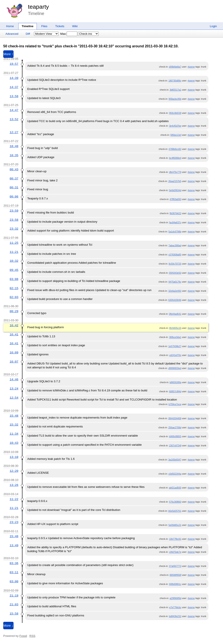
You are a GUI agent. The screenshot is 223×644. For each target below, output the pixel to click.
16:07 (14, 362)
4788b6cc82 (175, 149)
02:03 (14, 297)
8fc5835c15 (175, 328)
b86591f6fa (175, 382)
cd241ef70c (175, 355)
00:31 (14, 187)
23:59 (14, 211)
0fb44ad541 (175, 314)
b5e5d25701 (175, 511)
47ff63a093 (175, 199)
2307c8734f (175, 445)
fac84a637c (175, 222)
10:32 (14, 261)
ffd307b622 (175, 213)
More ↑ (8, 54)
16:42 (14, 325)
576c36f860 (175, 502)
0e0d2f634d (175, 190)
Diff (28, 34)
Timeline (28, 26)
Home (10, 26)
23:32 (14, 229)
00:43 (14, 169)
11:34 (14, 434)
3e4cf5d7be (175, 126)
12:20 (14, 471)
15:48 (14, 416)
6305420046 (175, 300)
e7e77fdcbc (175, 607)
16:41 (14, 334)
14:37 (14, 87)
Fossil (23, 636)
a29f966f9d (175, 598)
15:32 (14, 425)
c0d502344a (175, 474)
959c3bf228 (175, 113)
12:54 (14, 398)
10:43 (14, 443)
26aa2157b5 (175, 181)
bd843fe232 (175, 616)
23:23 (14, 522)
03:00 (14, 581)
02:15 (14, 288)
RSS (32, 636)
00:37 (14, 179)
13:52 (14, 119)
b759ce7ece (175, 404)
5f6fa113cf (176, 135)
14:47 (14, 110)
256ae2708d (175, 427)
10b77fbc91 (175, 539)
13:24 (14, 389)
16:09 (14, 353)
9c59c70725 (175, 264)
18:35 (14, 155)
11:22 (14, 499)
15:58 (14, 614)
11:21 (14, 252)
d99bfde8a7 (175, 67)
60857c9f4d (175, 391)
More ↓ (8, 626)
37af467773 (175, 566)
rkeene (191, 67)
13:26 (14, 485)
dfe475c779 (175, 172)
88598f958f (175, 575)
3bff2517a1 (175, 90)
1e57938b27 (175, 346)
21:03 (14, 604)
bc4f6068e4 (175, 158)
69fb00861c (175, 584)
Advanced (12, 34)
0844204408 (175, 418)
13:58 (14, 96)
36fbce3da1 (175, 337)
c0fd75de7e (175, 552)
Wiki (75, 26)
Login (213, 26)
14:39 (14, 78)
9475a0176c (175, 282)
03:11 (14, 572)
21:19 (14, 596)
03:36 (14, 563)
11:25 (14, 243)
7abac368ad (175, 245)
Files (44, 26)
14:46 (14, 379)
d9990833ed (175, 368)
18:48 (14, 146)
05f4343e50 (175, 273)
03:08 (14, 279)
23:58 (14, 220)
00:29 (14, 311)
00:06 (14, 197)
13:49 (14, 545)
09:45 (14, 270)
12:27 (14, 132)
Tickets (60, 26)
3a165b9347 (175, 460)
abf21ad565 (175, 488)
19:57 (14, 64)
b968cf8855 (175, 436)
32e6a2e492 (175, 291)
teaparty (38, 7)
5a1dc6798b (175, 232)
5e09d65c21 (175, 525)
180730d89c (175, 81)
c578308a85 (175, 255)
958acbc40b (175, 99)
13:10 (14, 457)
